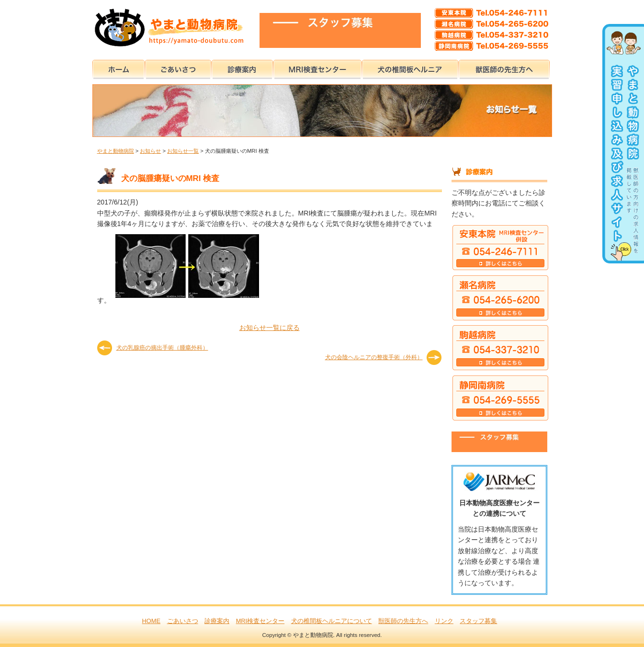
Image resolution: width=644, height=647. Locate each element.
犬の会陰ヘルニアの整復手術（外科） (374, 357)
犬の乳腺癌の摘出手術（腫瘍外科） (162, 348)
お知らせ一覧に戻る (270, 328)
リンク (444, 621)
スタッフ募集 (478, 621)
